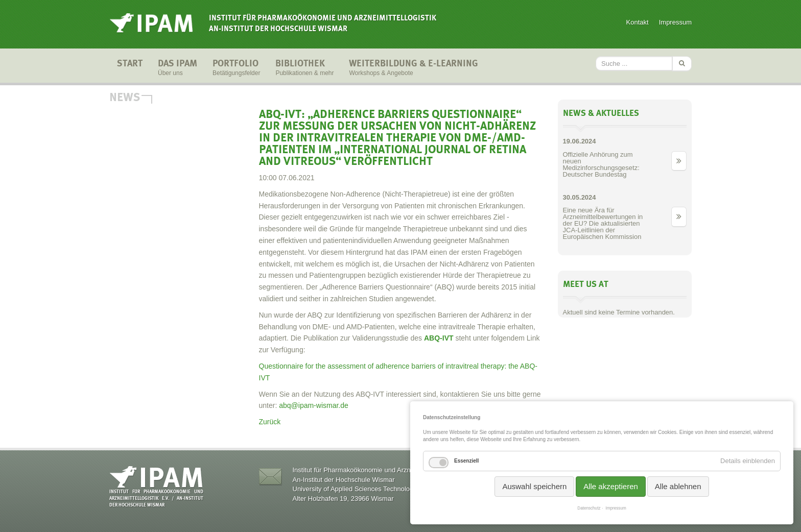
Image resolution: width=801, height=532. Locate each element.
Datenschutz (589, 508)
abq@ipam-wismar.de (314, 405)
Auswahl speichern (534, 486)
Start (130, 68)
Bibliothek (304, 68)
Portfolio (236, 68)
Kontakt (638, 22)
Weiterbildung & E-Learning (414, 68)
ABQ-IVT (439, 338)
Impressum (675, 22)
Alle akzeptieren (611, 486)
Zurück (270, 422)
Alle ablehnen (678, 486)
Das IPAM (178, 68)
